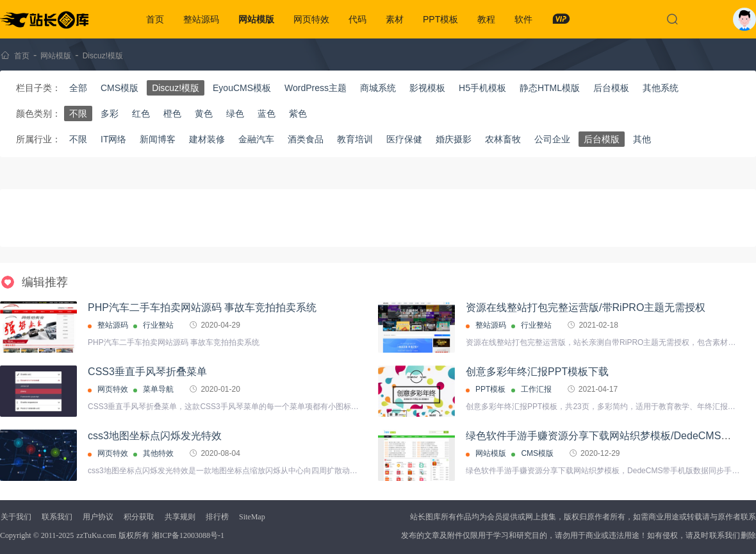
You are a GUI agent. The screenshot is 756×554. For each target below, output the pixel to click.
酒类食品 (306, 139)
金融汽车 (256, 139)
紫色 (298, 113)
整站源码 (201, 19)
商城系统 (378, 88)
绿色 (235, 113)
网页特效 (311, 19)
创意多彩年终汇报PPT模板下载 (537, 372)
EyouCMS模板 (242, 88)
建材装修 (207, 139)
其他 (642, 139)
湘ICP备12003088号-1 (188, 535)
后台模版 (602, 139)
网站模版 (256, 19)
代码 (357, 19)
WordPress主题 (316, 88)
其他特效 (158, 453)
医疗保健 (404, 139)
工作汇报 (536, 389)
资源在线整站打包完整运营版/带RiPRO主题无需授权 (586, 307)
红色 (141, 113)
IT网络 (113, 139)
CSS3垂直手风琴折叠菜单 (147, 372)
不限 (78, 113)
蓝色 (267, 113)
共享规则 (180, 517)
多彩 (110, 113)
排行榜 (217, 517)
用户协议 (98, 517)
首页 (155, 19)
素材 (395, 19)
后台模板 (611, 88)
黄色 (204, 113)
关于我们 (16, 517)
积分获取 (139, 517)
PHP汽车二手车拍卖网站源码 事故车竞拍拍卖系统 (202, 307)
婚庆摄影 (454, 139)
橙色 (172, 113)
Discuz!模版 (103, 56)
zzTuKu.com (96, 535)
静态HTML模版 (550, 88)
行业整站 (158, 325)
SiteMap (252, 517)
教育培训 (355, 139)
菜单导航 (158, 389)
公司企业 (552, 139)
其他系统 (661, 88)
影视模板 (427, 88)
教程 (486, 19)
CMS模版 (119, 88)
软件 (523, 19)
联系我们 (57, 517)
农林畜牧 (503, 139)
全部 (78, 88)
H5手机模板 (482, 88)
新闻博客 (158, 139)
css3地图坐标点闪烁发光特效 (155, 436)
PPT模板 (440, 19)
